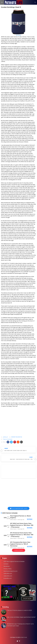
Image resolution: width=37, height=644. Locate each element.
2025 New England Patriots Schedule (14, 561)
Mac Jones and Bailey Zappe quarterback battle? (21, 617)
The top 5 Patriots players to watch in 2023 (19, 610)
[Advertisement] (18, 424)
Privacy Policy (8, 569)
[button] (8, 442)
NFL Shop (19, 35)
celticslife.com (8, 573)
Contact (6, 564)
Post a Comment (8, 439)
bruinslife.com (8, 578)
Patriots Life (23, 637)
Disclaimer (7, 566)
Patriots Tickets (19, 550)
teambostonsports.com (10, 571)
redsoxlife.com (8, 576)
